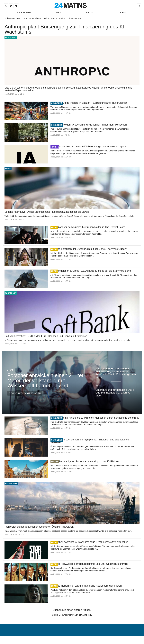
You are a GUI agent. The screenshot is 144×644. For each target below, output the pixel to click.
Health (47, 19)
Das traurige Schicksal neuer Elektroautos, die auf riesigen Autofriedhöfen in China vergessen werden (116, 374)
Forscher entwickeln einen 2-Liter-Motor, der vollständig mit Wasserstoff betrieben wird (46, 382)
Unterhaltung (36, 19)
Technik (123, 13)
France (56, 19)
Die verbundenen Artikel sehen (25, 395)
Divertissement (78, 19)
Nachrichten (24, 13)
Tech (25, 19)
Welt (58, 13)
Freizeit (65, 19)
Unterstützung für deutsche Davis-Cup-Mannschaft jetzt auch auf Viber (115, 394)
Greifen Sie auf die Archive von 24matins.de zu (72, 616)
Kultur (90, 13)
